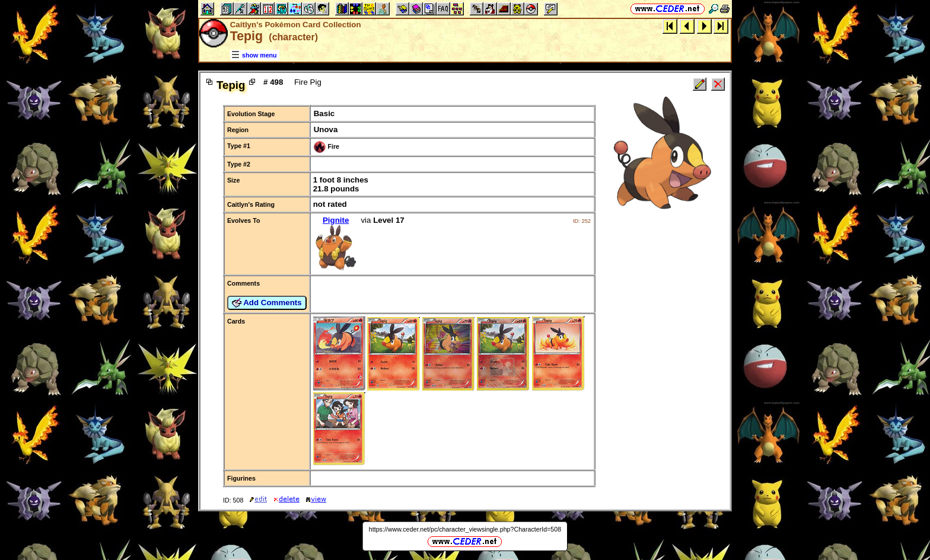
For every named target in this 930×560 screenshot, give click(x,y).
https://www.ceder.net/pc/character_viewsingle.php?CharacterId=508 (465, 529)
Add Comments (267, 303)
